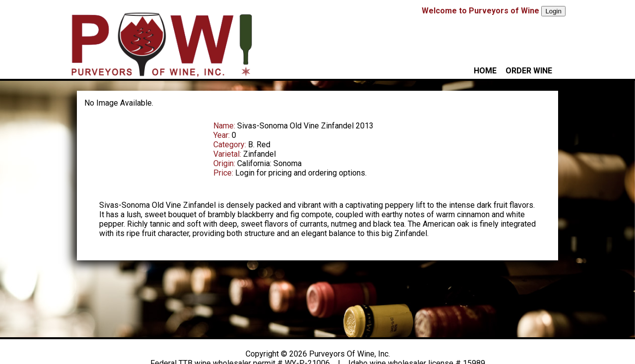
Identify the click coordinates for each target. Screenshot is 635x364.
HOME (485, 71)
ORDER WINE (529, 71)
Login (553, 11)
